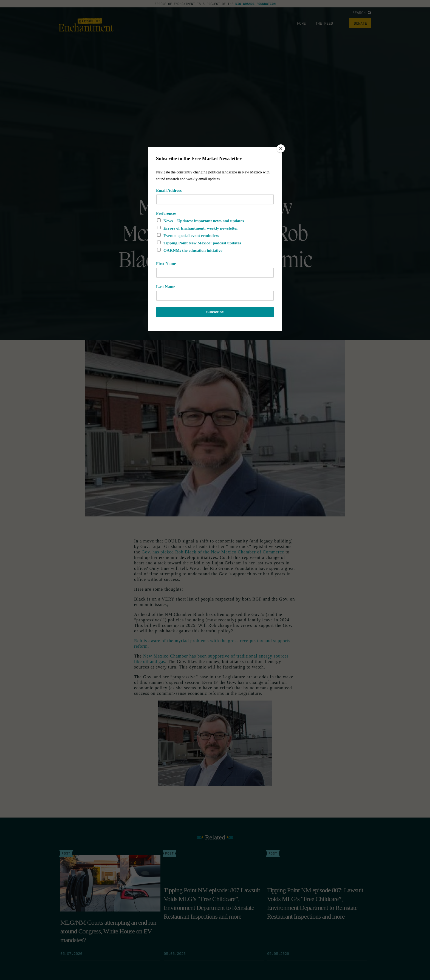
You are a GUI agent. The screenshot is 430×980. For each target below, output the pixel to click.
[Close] (281, 148)
